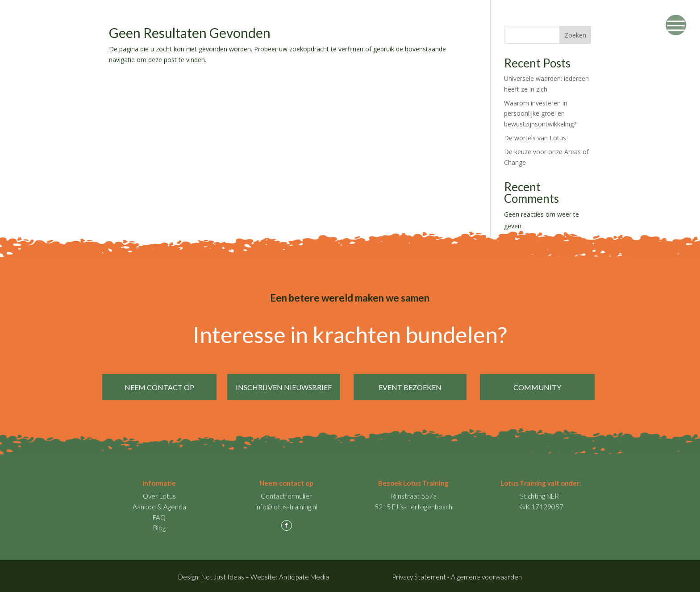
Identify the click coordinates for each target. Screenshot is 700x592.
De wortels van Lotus (535, 138)
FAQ (159, 515)
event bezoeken (413, 387)
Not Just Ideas (223, 574)
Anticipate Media (304, 574)
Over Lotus (159, 493)
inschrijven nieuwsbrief (286, 387)
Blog (159, 525)
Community (540, 387)
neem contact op (159, 387)
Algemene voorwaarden (486, 574)
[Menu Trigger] (676, 25)
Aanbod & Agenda (159, 504)
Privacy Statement (419, 574)
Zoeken (575, 35)
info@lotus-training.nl (286, 504)
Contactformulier (286, 493)
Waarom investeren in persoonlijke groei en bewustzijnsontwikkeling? (540, 114)
